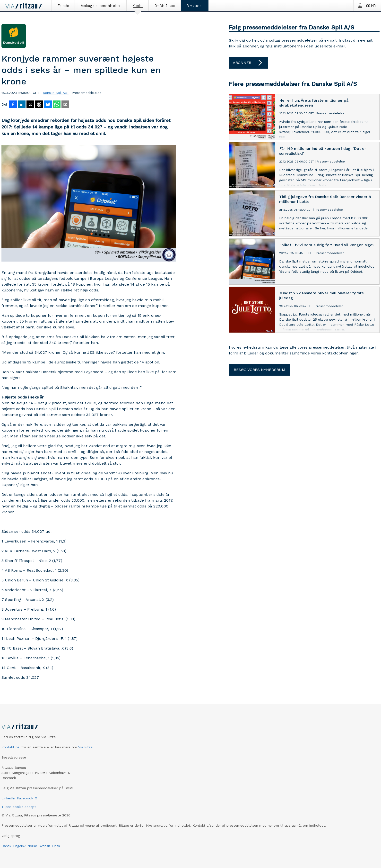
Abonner (248, 63)
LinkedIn (8, 798)
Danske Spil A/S (56, 93)
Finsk (56, 846)
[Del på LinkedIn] (22, 105)
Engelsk (19, 846)
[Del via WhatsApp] (57, 105)
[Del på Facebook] (13, 105)
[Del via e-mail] (65, 105)
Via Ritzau (86, 747)
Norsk (32, 846)
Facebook (25, 798)
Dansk (6, 846)
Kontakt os (10, 747)
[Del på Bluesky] (48, 105)
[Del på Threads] (39, 105)
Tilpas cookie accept (19, 807)
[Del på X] (30, 105)
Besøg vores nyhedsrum (260, 370)
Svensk (44, 846)
